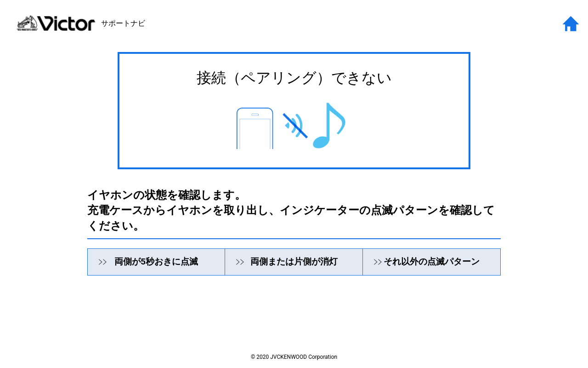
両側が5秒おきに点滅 (156, 262)
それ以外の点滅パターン (432, 262)
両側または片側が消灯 (294, 262)
